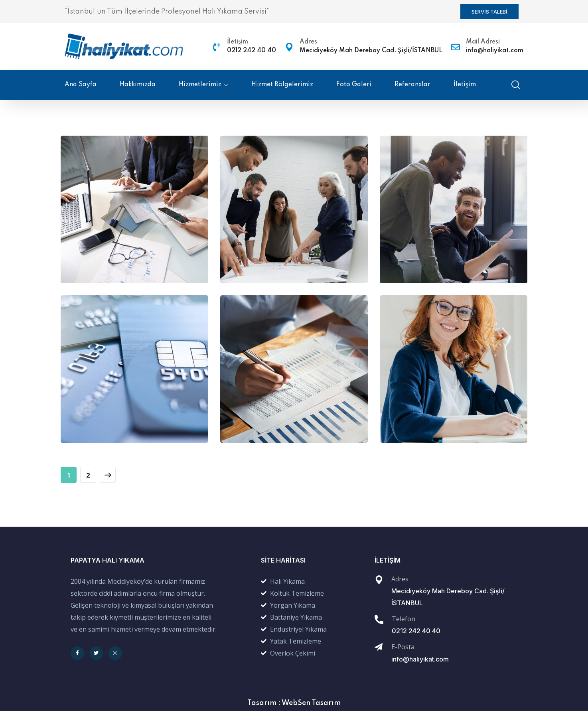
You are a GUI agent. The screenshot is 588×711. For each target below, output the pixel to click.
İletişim (238, 42)
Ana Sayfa (81, 85)
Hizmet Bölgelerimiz (282, 85)
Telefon (404, 619)
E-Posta (403, 647)
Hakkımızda (138, 85)
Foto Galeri (354, 85)
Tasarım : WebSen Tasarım (294, 703)
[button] (489, 12)
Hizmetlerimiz (200, 85)
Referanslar (412, 85)
